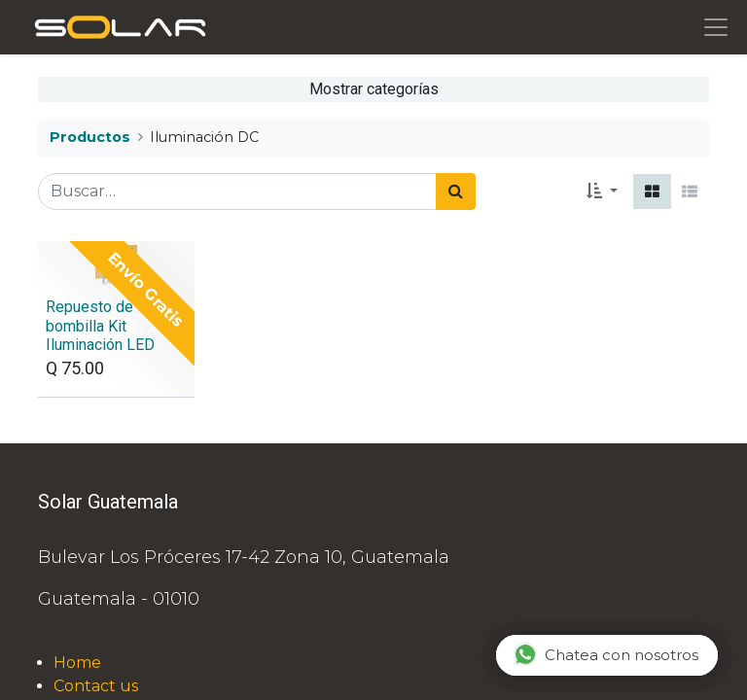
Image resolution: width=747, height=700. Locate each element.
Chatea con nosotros (606, 654)
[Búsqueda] (456, 192)
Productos (90, 137)
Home (77, 663)
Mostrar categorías (374, 89)
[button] (602, 192)
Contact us (96, 686)
